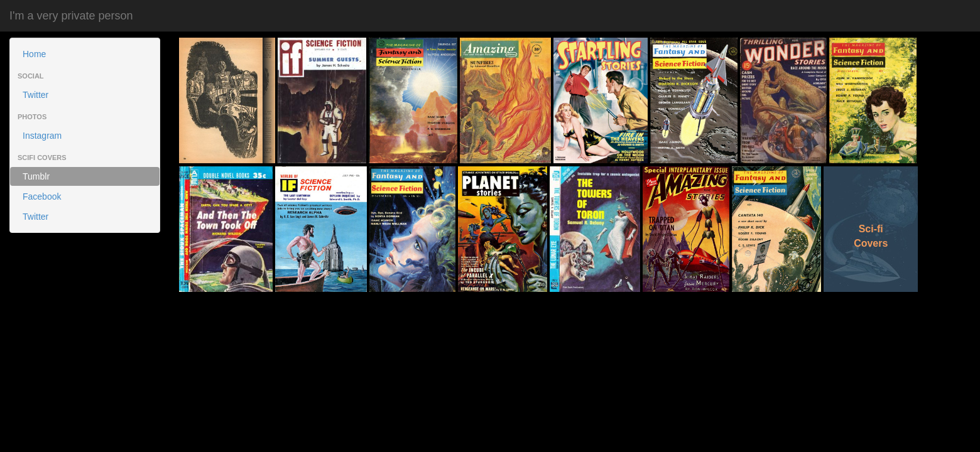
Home (34, 54)
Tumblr (36, 176)
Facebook (42, 196)
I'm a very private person (71, 16)
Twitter (35, 95)
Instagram (42, 136)
